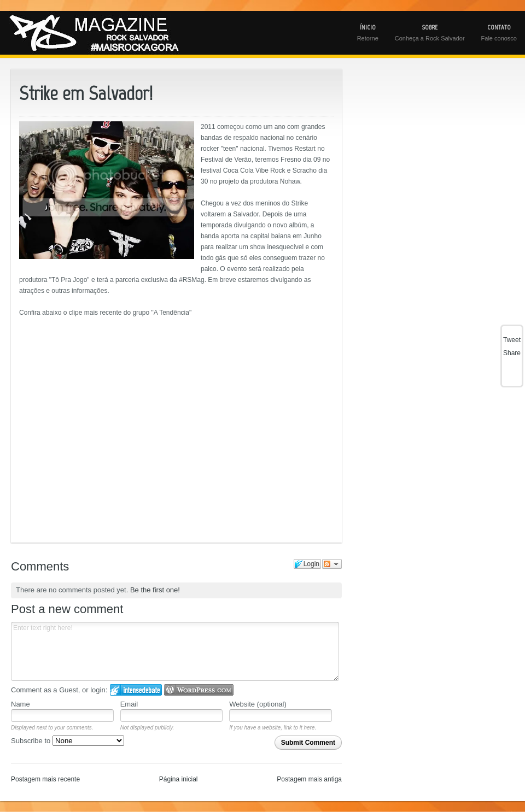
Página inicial (179, 779)
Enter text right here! (175, 651)
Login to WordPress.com (199, 690)
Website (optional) (258, 704)
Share (512, 353)
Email (129, 704)
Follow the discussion (332, 564)
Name (21, 704)
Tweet (512, 340)
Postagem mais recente (45, 779)
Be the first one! (155, 590)
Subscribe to (68, 741)
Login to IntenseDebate (136, 690)
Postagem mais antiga (309, 779)
